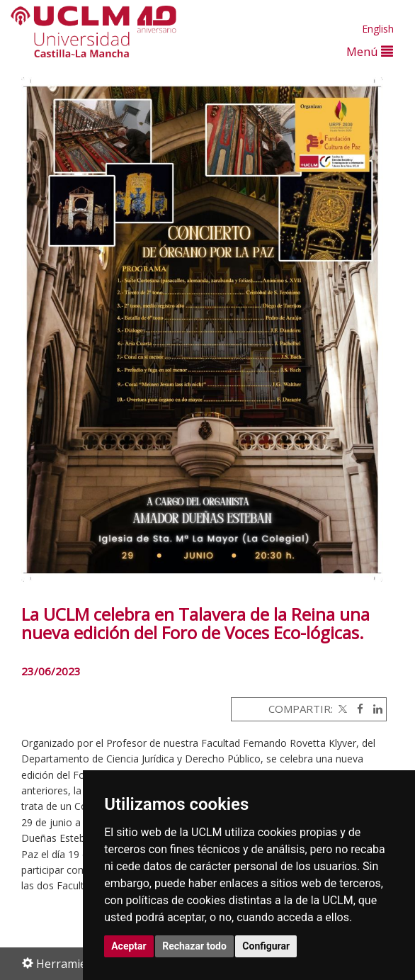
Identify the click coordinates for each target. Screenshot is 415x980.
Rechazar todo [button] (194, 946)
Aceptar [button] (129, 946)
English (378, 29)
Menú (370, 51)
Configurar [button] (266, 946)
